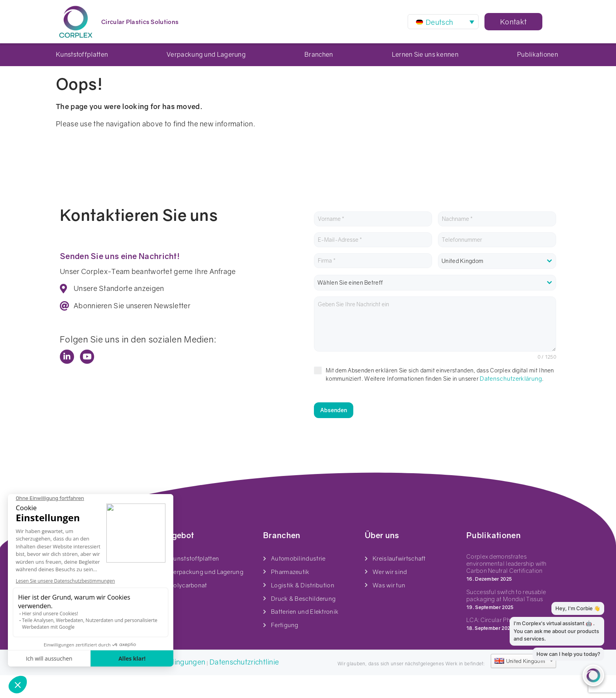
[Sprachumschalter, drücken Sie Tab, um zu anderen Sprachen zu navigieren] (443, 22)
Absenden (334, 433)
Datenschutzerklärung (511, 401)
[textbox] (435, 305)
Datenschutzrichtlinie (244, 685)
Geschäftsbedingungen (166, 685)
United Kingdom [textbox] (462, 284)
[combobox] (497, 284)
